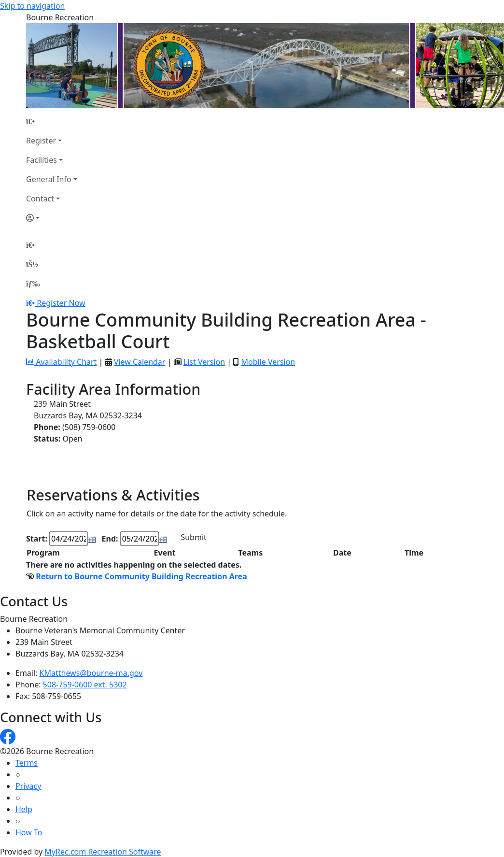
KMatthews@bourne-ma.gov (91, 673)
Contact (40, 199)
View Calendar (140, 362)
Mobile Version (268, 362)
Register (41, 141)
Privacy (28, 786)
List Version (204, 362)
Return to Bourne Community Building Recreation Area (141, 576)
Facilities (42, 160)
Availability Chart (61, 362)
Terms (27, 763)
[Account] (52, 218)
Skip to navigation (32, 6)
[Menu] (33, 284)
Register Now (61, 303)
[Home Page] (52, 121)
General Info (49, 179)
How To (29, 832)
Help (24, 809)
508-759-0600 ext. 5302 (85, 685)
